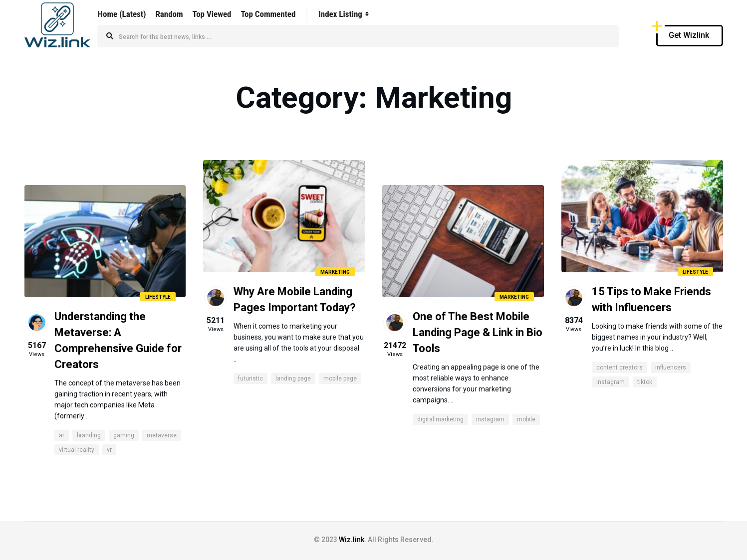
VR (109, 450)
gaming (124, 435)
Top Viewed (212, 14)
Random (169, 14)
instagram (490, 419)
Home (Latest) (122, 14)
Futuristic (250, 378)
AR (62, 435)
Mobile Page (340, 378)
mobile (526, 419)
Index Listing (340, 14)
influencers (671, 368)
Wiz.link (352, 540)
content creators (620, 368)
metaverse (162, 435)
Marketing (335, 272)
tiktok (645, 382)
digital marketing (440, 419)
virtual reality (77, 450)
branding (89, 435)
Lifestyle (158, 297)
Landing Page (293, 378)
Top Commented (268, 14)
